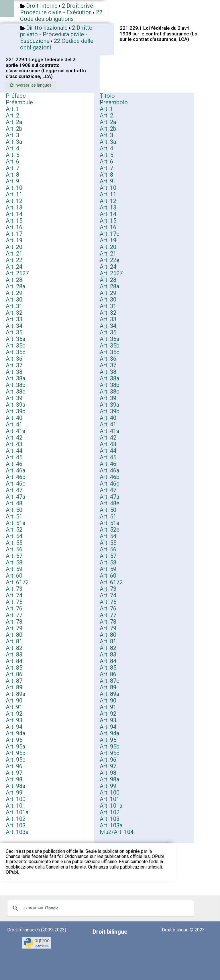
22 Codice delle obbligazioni (57, 44)
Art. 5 (12, 155)
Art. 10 (14, 188)
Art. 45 (14, 457)
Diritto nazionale (47, 28)
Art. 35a (15, 339)
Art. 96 (108, 760)
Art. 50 (14, 510)
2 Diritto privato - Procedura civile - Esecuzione (56, 34)
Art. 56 (14, 549)
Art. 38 (14, 372)
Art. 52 (14, 530)
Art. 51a (15, 523)
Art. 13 (14, 207)
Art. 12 (14, 201)
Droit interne (42, 6)
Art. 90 (14, 700)
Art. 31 (14, 306)
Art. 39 (14, 398)
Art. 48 (14, 503)
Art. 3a (14, 142)
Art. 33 (14, 319)
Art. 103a (111, 825)
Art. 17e (110, 234)
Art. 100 (110, 793)
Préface (16, 96)
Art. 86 (14, 674)
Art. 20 (14, 247)
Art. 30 (14, 300)
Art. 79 (14, 628)
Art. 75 (14, 602)
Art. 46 (14, 464)
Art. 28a (15, 286)
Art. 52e (110, 530)
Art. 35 (14, 332)
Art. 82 (14, 648)
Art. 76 (14, 608)
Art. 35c (16, 352)
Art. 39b (16, 411)
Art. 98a (109, 779)
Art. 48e (110, 503)
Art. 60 (14, 576)
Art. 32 (14, 313)
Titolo (107, 96)
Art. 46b (16, 477)
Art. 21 (14, 254)
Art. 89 (14, 687)
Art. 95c (110, 753)
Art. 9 (12, 181)
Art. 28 (14, 280)
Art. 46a (15, 470)
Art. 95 (14, 740)
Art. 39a (15, 405)
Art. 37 (14, 365)
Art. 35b (16, 346)
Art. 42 (14, 438)
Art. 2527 (17, 273)
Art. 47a (15, 497)
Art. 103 (110, 819)
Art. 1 (12, 109)
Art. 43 (14, 444)
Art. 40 (14, 418)
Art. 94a (15, 733)
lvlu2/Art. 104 (117, 832)
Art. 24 (14, 267)
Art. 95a (15, 747)
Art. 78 (14, 622)
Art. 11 (14, 194)
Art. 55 (14, 543)
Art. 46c (16, 484)
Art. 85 (14, 668)
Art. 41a (15, 431)
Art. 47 (14, 490)
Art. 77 (14, 615)
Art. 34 (14, 326)
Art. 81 (14, 641)
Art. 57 (14, 556)
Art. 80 (14, 635)
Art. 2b (14, 129)
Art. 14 (14, 214)
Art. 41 (14, 424)
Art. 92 (14, 714)
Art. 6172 (17, 582)
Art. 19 (14, 240)
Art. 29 (14, 293)
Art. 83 (14, 654)
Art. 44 (14, 451)
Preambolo (114, 102)
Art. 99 (108, 786)
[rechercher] (100, 908)
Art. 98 (108, 773)
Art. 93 (14, 720)
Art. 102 (110, 812)
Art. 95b (110, 747)
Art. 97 (108, 766)
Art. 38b (16, 385)
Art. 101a (111, 806)
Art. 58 (14, 562)
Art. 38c (16, 392)
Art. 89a (15, 694)
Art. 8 (12, 175)
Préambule (19, 102)
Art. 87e (110, 681)
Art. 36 (14, 359)
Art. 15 (14, 221)
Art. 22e (110, 260)
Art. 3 (12, 135)
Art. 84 (14, 661)
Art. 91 (14, 707)
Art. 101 (110, 799)
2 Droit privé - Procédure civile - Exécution (58, 9)
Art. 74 (14, 595)
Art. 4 (12, 148)
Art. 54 (14, 536)
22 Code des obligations (61, 16)
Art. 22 (14, 260)
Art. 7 (12, 168)
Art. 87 (14, 681)
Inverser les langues (31, 85)
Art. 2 (12, 115)
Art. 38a (15, 378)
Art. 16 (14, 227)
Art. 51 (14, 516)
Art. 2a (14, 122)
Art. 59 (14, 569)
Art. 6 (12, 161)
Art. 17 (14, 234)
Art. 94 (14, 727)
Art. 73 (14, 589)
